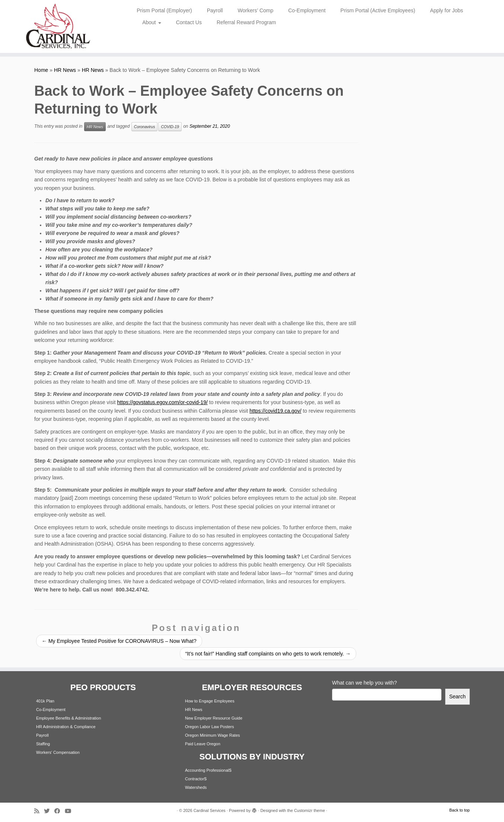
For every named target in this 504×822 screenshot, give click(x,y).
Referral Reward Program (246, 22)
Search (457, 696)
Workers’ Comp (256, 10)
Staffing (43, 744)
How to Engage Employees (210, 701)
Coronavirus (145, 127)
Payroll (215, 10)
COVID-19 (170, 127)
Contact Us (189, 22)
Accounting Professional (207, 770)
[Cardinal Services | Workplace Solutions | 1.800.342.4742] (58, 26)
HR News (65, 70)
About (151, 22)
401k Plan (45, 701)
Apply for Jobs (446, 10)
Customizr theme (310, 810)
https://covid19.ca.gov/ (275, 411)
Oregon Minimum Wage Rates (213, 735)
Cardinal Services (210, 810)
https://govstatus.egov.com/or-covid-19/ (162, 402)
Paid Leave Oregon (203, 744)
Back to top (460, 810)
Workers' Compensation (58, 752)
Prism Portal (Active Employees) (378, 10)
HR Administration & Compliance (66, 727)
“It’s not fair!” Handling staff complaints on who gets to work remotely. (268, 654)
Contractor (194, 779)
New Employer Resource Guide (214, 718)
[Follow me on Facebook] (60, 811)
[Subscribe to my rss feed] (39, 811)
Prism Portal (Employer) (164, 10)
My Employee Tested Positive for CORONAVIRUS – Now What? (119, 641)
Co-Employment (307, 10)
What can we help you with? (364, 683)
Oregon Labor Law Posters (209, 727)
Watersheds (196, 787)
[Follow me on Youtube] (70, 811)
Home (41, 70)
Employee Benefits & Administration (68, 718)
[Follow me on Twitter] (49, 811)
